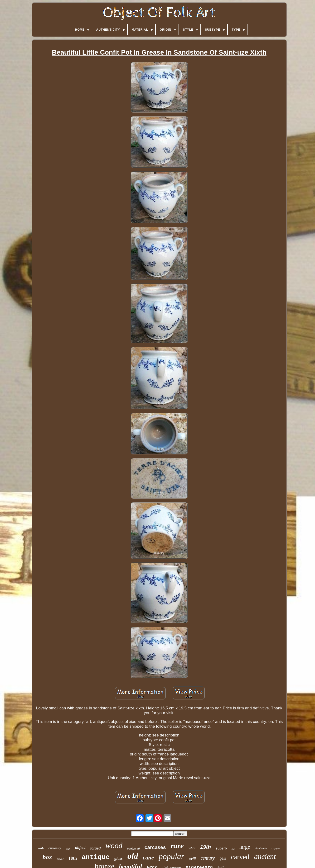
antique (96, 857)
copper (276, 848)
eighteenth (261, 848)
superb (221, 848)
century (208, 858)
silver (60, 859)
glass (119, 858)
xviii (192, 859)
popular (171, 856)
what (192, 848)
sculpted (133, 849)
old (133, 856)
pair (223, 858)
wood (114, 846)
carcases (155, 847)
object (80, 848)
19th (206, 847)
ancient (265, 856)
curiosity (55, 848)
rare (177, 846)
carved (240, 857)
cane (148, 858)
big (233, 849)
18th (73, 858)
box (47, 857)
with (41, 848)
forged (96, 848)
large (245, 847)
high (68, 849)
